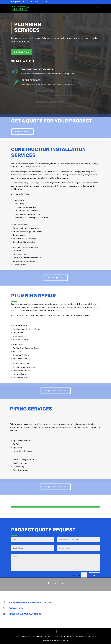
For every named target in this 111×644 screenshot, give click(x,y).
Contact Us (22, 52)
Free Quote (23, 130)
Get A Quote (56, 277)
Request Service (56, 390)
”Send (94, 575)
